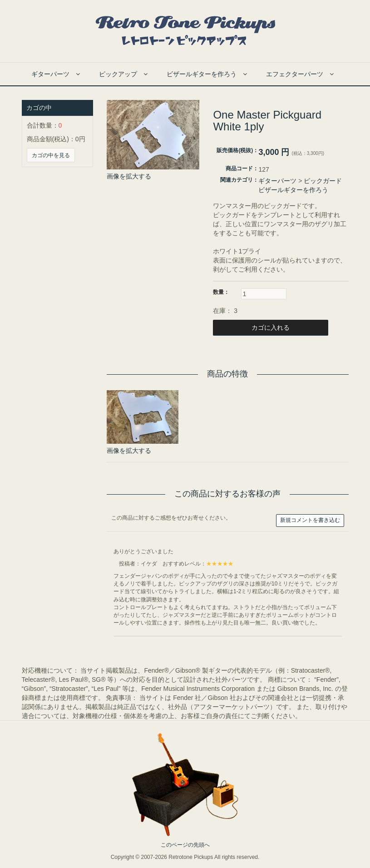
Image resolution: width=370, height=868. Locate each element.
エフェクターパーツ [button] (300, 74)
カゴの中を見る (51, 155)
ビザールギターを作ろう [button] (207, 74)
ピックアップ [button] (123, 74)
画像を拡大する (129, 176)
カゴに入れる (270, 327)
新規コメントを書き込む (310, 520)
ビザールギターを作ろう (293, 190)
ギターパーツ (277, 181)
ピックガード (323, 181)
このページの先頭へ (185, 845)
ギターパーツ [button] (56, 74)
